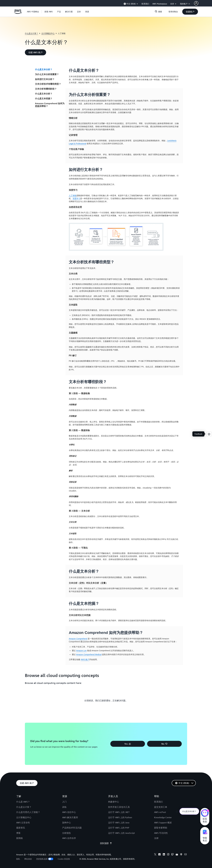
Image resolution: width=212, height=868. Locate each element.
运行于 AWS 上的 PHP (119, 828)
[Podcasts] (181, 855)
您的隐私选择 (45, 859)
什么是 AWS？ (23, 802)
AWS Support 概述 (163, 823)
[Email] (186, 855)
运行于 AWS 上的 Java (119, 823)
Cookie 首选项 (64, 859)
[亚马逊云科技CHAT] (205, 813)
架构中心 (67, 823)
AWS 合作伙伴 (69, 838)
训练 (64, 807)
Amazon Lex (81, 651)
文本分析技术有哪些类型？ (48, 84)
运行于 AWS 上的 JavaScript (121, 833)
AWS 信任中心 (69, 812)
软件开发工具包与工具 (119, 807)
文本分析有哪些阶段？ (46, 89)
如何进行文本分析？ (45, 79)
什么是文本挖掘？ (44, 99)
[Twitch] (173, 855)
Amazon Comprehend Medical (89, 654)
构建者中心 (114, 802)
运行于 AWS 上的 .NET (119, 812)
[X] (155, 855)
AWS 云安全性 (23, 823)
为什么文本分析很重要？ (47, 74)
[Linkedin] (164, 855)
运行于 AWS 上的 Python (120, 817)
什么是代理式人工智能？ (28, 812)
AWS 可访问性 (161, 833)
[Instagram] (168, 855)
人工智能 (73, 196)
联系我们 (158, 802)
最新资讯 (21, 828)
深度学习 (76, 198)
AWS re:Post (160, 812)
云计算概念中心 (48, 33)
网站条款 (28, 859)
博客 (18, 833)
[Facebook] (160, 855)
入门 (64, 802)
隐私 (18, 859)
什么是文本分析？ (44, 69)
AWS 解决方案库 (70, 817)
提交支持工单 (161, 807)
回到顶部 (106, 843)
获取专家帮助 (161, 828)
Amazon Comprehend (78, 639)
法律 (156, 838)
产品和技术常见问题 (72, 828)
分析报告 (67, 833)
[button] (49, 12)
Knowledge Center (163, 817)
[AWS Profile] (196, 3)
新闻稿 (19, 838)
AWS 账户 (85, 659)
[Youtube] (177, 855)
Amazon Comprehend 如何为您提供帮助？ (50, 105)
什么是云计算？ (32, 33)
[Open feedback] (209, 434)
